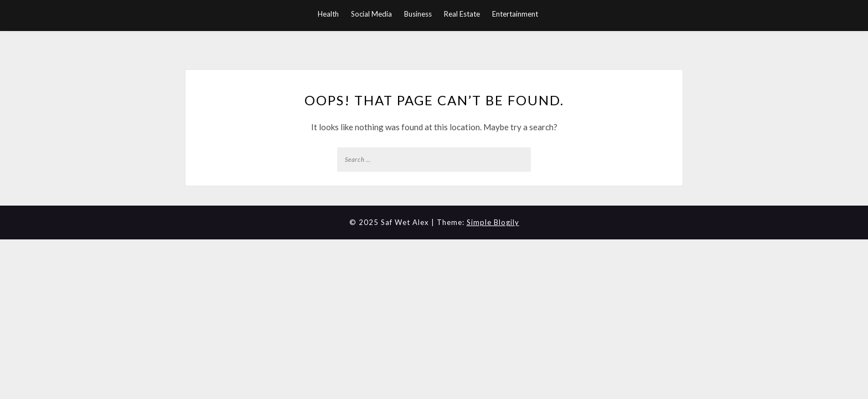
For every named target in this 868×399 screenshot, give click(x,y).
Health (328, 14)
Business (418, 14)
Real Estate (462, 14)
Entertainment (515, 14)
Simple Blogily (493, 222)
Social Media (371, 14)
